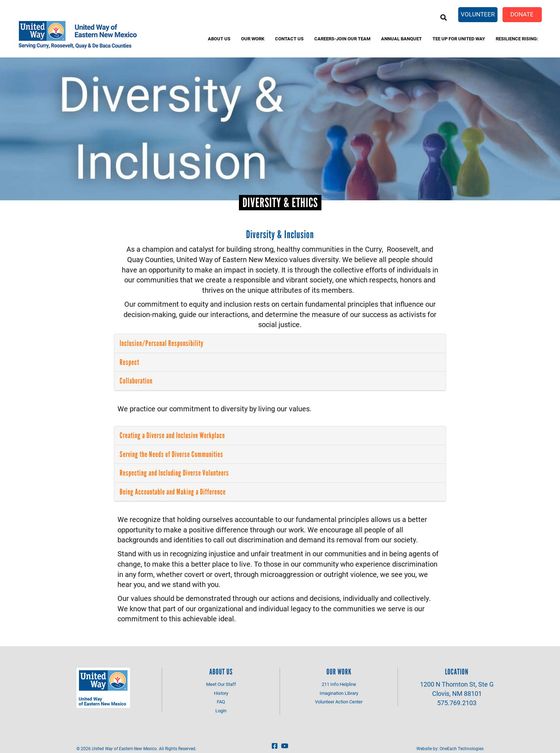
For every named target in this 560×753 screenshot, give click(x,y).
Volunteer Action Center (339, 702)
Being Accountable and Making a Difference (173, 492)
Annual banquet (401, 39)
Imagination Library (339, 693)
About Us (219, 39)
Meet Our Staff (221, 684)
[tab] (280, 343)
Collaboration (136, 381)
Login (221, 711)
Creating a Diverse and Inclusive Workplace (172, 435)
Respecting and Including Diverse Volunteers (174, 473)
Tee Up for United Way (459, 39)
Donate (522, 14)
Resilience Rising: (517, 39)
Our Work (253, 39)
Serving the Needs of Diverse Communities (171, 454)
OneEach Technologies (462, 748)
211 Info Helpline (339, 684)
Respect (129, 362)
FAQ (221, 702)
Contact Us (289, 39)
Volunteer (478, 14)
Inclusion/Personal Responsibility (162, 343)
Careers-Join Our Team (342, 39)
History (221, 693)
